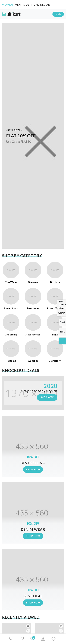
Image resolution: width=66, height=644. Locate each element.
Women (9, 4)
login (58, 14)
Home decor (41, 5)
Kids (26, 5)
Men (18, 5)
